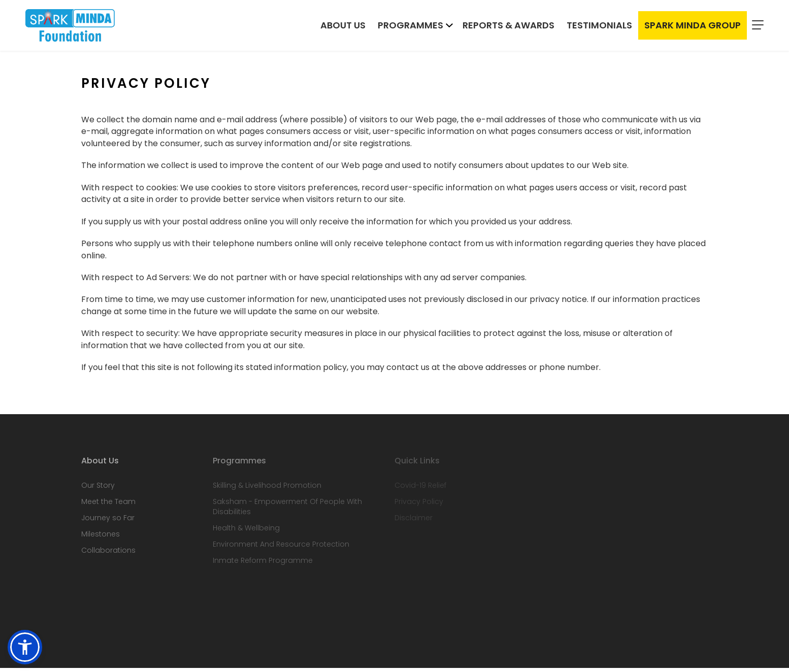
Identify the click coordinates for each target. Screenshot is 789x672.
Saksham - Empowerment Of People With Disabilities (287, 511)
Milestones (101, 538)
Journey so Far (108, 522)
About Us (343, 26)
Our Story (98, 489)
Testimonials (599, 26)
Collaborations (108, 554)
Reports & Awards (508, 26)
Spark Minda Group (693, 26)
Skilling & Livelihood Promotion (267, 489)
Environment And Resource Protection (281, 548)
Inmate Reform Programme (263, 564)
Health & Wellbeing (246, 532)
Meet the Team (108, 506)
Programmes (410, 26)
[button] (25, 647)
